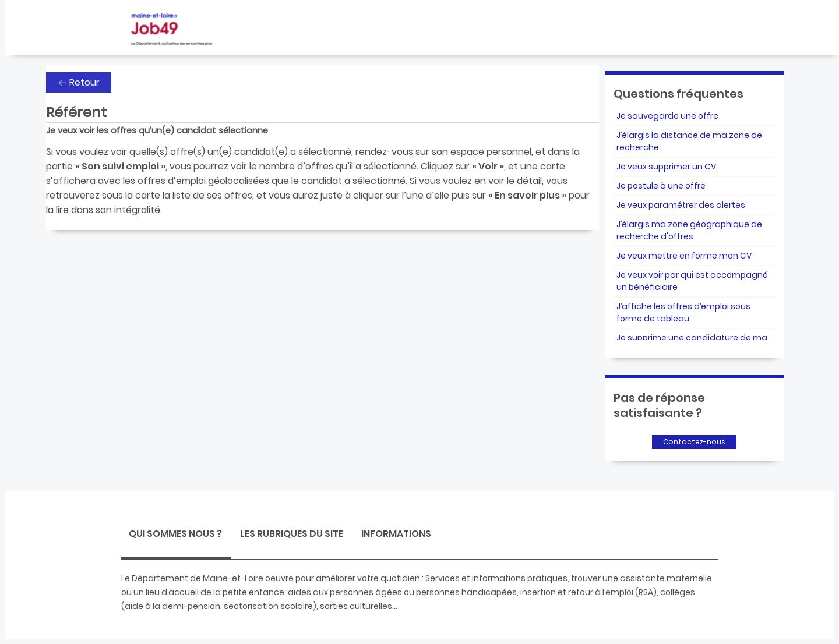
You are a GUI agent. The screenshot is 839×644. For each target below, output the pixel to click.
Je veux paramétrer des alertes (681, 205)
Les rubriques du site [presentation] (292, 534)
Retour (84, 82)
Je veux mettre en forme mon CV (684, 256)
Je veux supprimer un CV (666, 167)
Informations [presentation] (396, 534)
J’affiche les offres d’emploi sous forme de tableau (683, 312)
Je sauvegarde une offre (667, 116)
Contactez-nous (694, 442)
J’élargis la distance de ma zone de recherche (689, 141)
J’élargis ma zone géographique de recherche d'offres (689, 230)
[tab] (176, 535)
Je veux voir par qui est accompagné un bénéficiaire (692, 281)
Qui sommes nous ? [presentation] (175, 534)
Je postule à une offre (661, 186)
